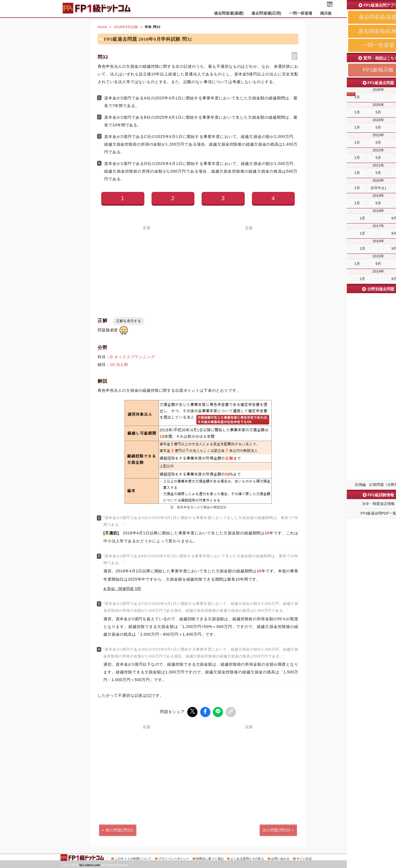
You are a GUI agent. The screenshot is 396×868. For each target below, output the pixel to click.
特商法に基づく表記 (210, 858)
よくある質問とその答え (247, 858)
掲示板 (326, 13)
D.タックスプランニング (133, 357)
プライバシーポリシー (174, 858)
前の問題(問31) (120, 829)
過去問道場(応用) (266, 13)
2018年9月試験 (126, 27)
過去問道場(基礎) (229, 13)
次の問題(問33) (276, 829)
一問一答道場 (301, 13)
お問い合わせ (280, 858)
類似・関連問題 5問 (124, 589)
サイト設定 (304, 858)
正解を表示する (129, 321)
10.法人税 (119, 364)
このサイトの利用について (133, 858)
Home (102, 27)
